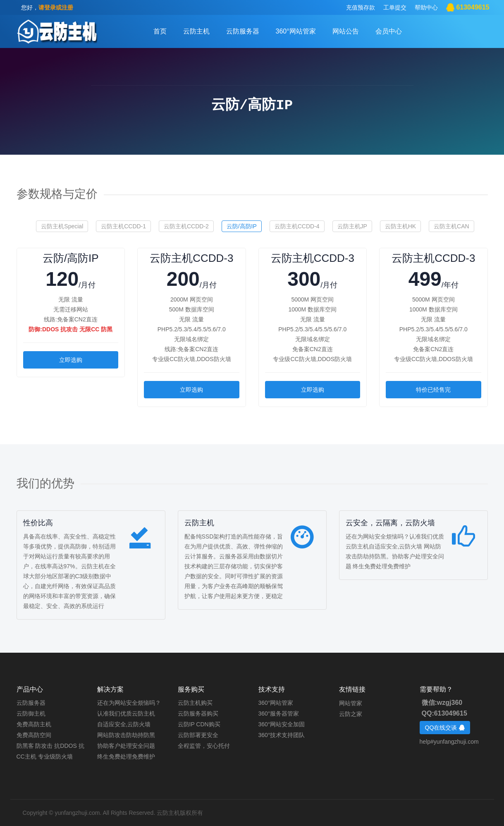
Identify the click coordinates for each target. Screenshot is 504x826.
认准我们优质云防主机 (126, 713)
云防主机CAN (451, 226)
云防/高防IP (242, 226)
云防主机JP (352, 226)
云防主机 (196, 31)
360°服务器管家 (279, 713)
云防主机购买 (195, 703)
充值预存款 (361, 7)
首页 (160, 31)
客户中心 (57, 32)
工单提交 (395, 7)
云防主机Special (62, 226)
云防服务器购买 (198, 713)
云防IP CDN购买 (199, 724)
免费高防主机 (34, 724)
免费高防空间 (34, 735)
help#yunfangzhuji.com (449, 742)
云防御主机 (31, 713)
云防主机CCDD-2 (186, 226)
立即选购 (71, 360)
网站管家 (351, 703)
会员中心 (389, 31)
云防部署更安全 (198, 735)
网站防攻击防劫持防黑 (126, 735)
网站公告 (346, 31)
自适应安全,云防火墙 (124, 724)
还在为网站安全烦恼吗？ (129, 703)
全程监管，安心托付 (204, 746)
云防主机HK (400, 226)
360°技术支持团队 (282, 735)
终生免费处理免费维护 (126, 757)
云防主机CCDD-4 (297, 226)
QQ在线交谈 (445, 728)
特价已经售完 (433, 390)
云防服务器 (243, 31)
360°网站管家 (296, 31)
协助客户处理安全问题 (126, 746)
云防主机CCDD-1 (123, 226)
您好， (47, 7)
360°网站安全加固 (282, 724)
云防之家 (351, 713)
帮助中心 (426, 7)
